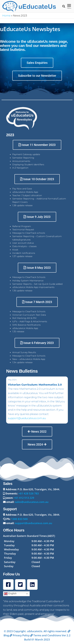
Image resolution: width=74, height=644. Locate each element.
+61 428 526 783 (29, 493)
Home (6, 16)
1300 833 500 (19, 519)
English (10, 594)
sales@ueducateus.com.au (32, 502)
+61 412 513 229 (24, 498)
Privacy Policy (20, 635)
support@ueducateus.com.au (27, 418)
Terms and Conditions (46, 635)
